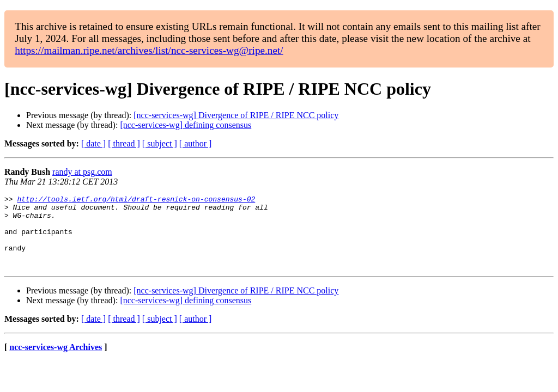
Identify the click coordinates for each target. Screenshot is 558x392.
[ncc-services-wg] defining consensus (186, 125)
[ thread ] (124, 143)
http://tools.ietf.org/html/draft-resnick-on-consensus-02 (136, 200)
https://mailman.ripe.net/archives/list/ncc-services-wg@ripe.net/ (149, 50)
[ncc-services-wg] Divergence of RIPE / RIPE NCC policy (236, 115)
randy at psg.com (82, 172)
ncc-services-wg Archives (56, 362)
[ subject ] (160, 143)
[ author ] (196, 143)
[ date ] (93, 143)
